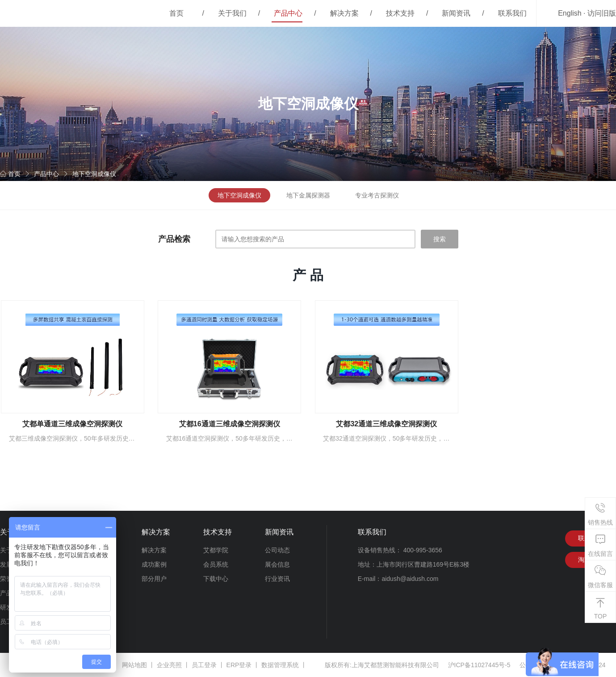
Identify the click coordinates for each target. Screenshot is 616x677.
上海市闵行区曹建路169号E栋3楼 (423, 564)
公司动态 (277, 550)
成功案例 (154, 564)
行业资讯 (277, 579)
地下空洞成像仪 (94, 174)
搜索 (440, 239)
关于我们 (232, 13)
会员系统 (216, 564)
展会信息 (277, 564)
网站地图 (134, 665)
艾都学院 (216, 550)
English (570, 13)
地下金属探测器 (308, 195)
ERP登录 (239, 665)
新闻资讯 (456, 13)
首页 (176, 13)
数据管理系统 (280, 665)
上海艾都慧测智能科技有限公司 (395, 665)
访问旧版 (602, 13)
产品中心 (288, 13)
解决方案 (344, 13)
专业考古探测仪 (377, 195)
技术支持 (400, 13)
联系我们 (512, 13)
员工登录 (204, 665)
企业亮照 (169, 665)
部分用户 (154, 579)
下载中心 (216, 579)
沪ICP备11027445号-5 (479, 665)
